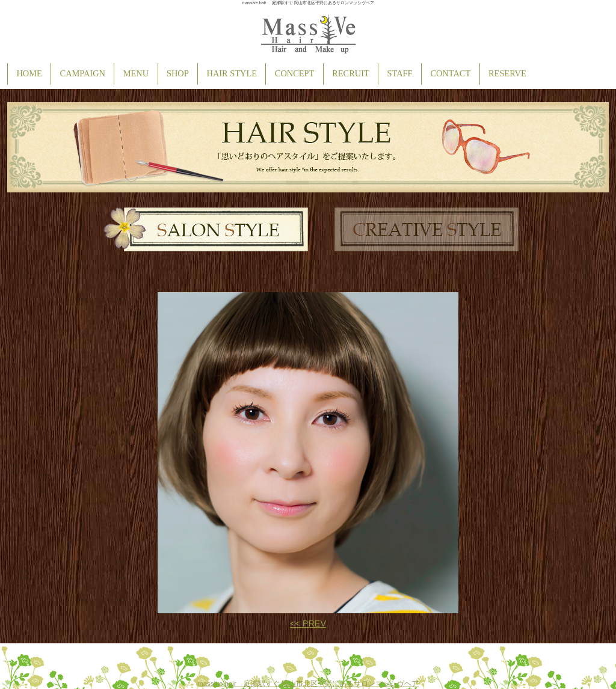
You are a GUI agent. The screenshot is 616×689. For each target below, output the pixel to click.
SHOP (178, 73)
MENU (136, 73)
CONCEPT (295, 73)
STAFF (400, 73)
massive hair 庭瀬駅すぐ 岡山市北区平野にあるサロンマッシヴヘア (308, 684)
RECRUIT (351, 73)
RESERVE (507, 73)
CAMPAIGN (83, 73)
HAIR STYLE (232, 73)
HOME (29, 73)
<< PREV (308, 623)
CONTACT (450, 73)
